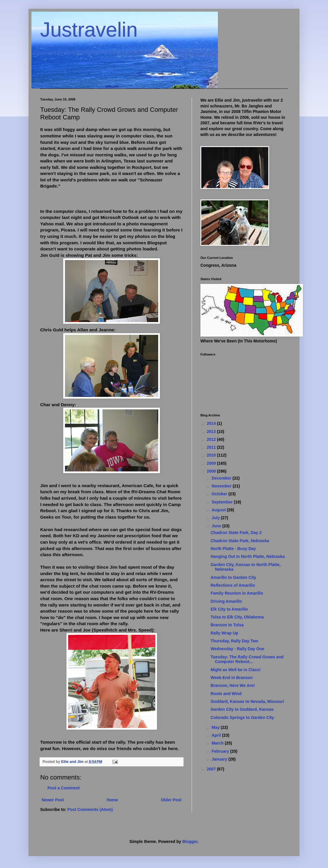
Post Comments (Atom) (90, 809)
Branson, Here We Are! (233, 685)
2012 (212, 439)
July (216, 518)
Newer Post (53, 800)
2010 (212, 455)
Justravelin (89, 30)
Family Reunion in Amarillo (237, 593)
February (221, 751)
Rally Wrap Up (224, 633)
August (219, 510)
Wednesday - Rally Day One (237, 649)
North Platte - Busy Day (233, 549)
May (216, 727)
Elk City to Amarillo (229, 609)
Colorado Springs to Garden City (242, 717)
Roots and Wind (226, 694)
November (222, 486)
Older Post (171, 800)
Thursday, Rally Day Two (234, 641)
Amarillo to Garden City (233, 577)
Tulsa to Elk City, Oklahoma (237, 617)
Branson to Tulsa (227, 625)
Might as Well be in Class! (236, 670)
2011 (212, 447)
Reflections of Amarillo (233, 585)
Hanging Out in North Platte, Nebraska (248, 556)
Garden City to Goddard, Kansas (242, 709)
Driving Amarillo (226, 601)
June (217, 526)
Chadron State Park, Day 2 (236, 533)
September (223, 502)
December (222, 478)
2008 (212, 471)
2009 (212, 463)
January (220, 759)
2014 (212, 423)
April (217, 735)
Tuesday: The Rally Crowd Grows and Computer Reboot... (247, 659)
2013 (212, 432)
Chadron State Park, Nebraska (240, 541)
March (218, 743)
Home (112, 800)
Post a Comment (64, 788)
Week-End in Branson (232, 678)
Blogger (190, 842)
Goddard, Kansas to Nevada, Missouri (247, 701)
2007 (212, 769)
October (220, 494)
